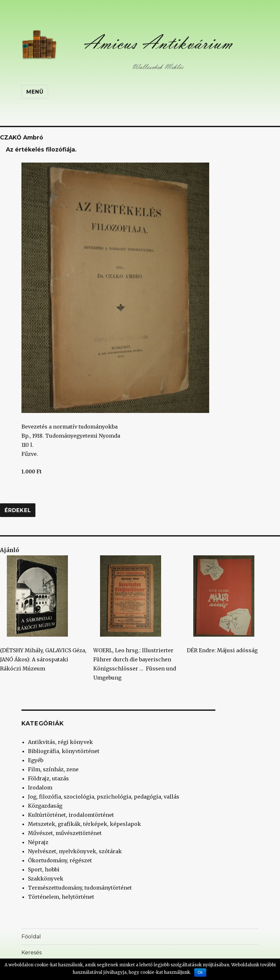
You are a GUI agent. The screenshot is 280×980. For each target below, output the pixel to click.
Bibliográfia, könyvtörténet (64, 751)
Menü (35, 92)
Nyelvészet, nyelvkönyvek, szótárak (75, 851)
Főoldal (31, 937)
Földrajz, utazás (48, 778)
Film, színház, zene (53, 769)
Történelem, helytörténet (61, 897)
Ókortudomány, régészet (60, 860)
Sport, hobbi (44, 869)
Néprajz (38, 842)
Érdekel (18, 510)
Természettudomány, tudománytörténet (80, 888)
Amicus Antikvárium (158, 43)
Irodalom (40, 788)
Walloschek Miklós (158, 67)
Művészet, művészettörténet (65, 833)
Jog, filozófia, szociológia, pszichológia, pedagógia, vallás (104, 797)
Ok (200, 973)
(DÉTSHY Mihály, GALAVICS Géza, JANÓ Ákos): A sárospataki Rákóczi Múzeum (43, 614)
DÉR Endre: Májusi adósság (222, 604)
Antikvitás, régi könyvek (60, 742)
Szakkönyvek (46, 879)
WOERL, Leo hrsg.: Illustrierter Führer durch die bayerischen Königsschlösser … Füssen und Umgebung (135, 618)
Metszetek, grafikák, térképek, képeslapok (84, 824)
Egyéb (36, 760)
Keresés (32, 953)
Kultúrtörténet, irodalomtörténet (71, 815)
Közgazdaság (45, 806)
